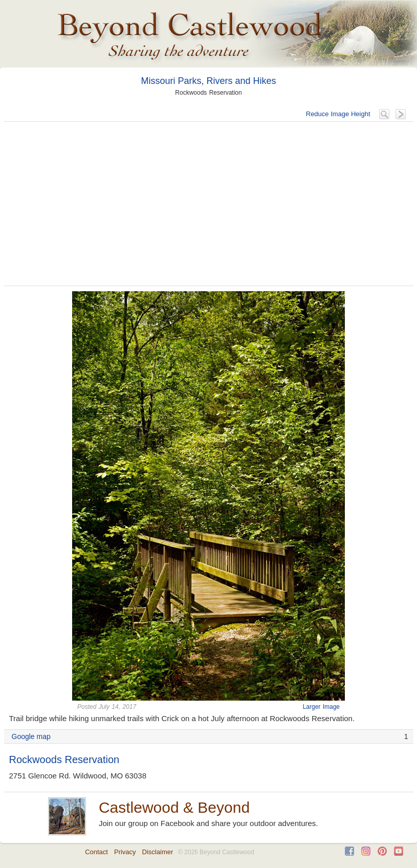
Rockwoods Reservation (64, 759)
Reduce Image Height (338, 114)
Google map (31, 736)
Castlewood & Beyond (174, 807)
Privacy (125, 852)
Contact (96, 852)
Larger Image (321, 707)
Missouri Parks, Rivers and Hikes (208, 81)
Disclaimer (158, 852)
